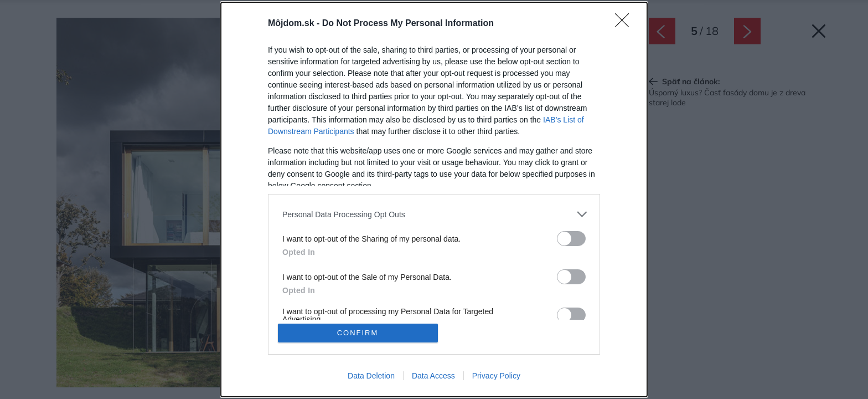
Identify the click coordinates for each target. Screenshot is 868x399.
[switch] (571, 239)
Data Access (433, 376)
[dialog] (434, 199)
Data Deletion (371, 376)
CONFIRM (358, 333)
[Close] (626, 24)
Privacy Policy (496, 376)
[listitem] (434, 214)
